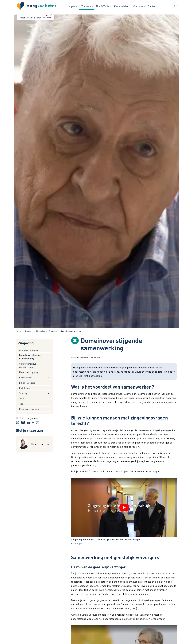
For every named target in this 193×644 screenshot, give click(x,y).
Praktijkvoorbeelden (29, 409)
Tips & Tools (102, 6)
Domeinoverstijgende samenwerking (30, 357)
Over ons (138, 6)
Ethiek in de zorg (27, 383)
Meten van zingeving (29, 372)
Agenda (73, 6)
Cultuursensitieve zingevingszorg (28, 365)
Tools (22, 398)
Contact (152, 6)
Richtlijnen (24, 388)
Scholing (23, 393)
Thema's (86, 6)
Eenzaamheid (26, 377)
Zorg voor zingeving (29, 350)
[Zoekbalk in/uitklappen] (176, 6)
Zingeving (26, 343)
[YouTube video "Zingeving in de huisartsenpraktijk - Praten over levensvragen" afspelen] (124, 508)
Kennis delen (121, 6)
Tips (21, 404)
